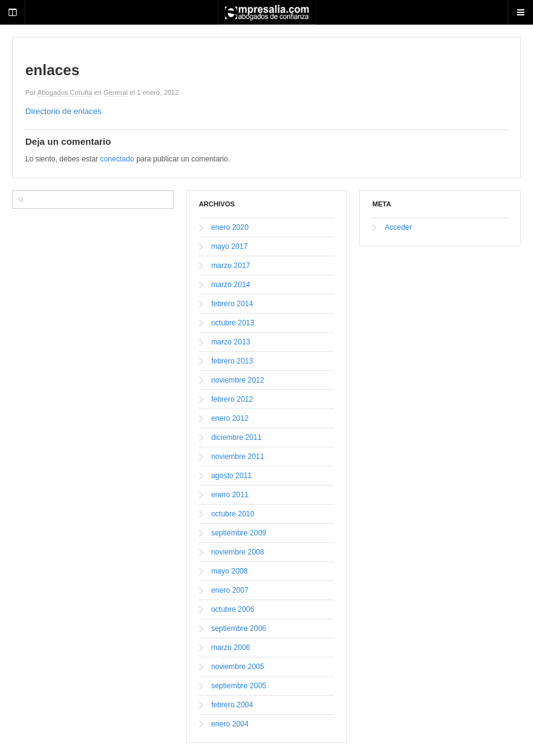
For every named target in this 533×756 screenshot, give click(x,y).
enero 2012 (230, 418)
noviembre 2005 (238, 667)
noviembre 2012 (238, 380)
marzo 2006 (231, 648)
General (116, 92)
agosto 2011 (232, 476)
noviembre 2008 (238, 552)
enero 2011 (230, 495)
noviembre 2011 (238, 457)
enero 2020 (230, 227)
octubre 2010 (233, 514)
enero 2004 (230, 724)
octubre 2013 (233, 323)
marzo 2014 (231, 285)
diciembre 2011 (237, 437)
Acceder (398, 227)
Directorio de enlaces (63, 111)
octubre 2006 (233, 609)
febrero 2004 (232, 705)
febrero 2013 (232, 361)
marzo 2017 (231, 266)
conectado (117, 159)
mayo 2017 (230, 246)
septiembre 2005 (239, 686)
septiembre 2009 (239, 533)
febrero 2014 (232, 304)
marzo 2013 (231, 342)
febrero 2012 (232, 399)
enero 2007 (230, 590)
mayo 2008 (230, 571)
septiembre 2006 (239, 628)
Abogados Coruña (65, 92)
